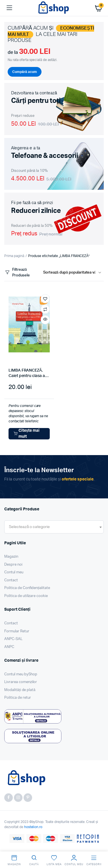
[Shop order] (73, 273)
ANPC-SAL (13, 639)
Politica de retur (18, 698)
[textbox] (29, 527)
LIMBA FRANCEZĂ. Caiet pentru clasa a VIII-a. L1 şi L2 (27, 376)
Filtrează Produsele (17, 273)
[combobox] (54, 527)
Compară (45, 309)
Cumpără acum (25, 72)
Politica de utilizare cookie (26, 596)
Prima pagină (14, 256)
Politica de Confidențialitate (27, 588)
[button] (45, 299)
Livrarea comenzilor (21, 682)
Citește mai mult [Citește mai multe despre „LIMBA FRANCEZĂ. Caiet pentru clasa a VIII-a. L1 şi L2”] (26, 434)
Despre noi (13, 565)
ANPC (9, 647)
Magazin (11, 557)
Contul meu (14, 572)
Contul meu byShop (21, 674)
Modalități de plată (20, 690)
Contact (11, 580)
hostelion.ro (33, 827)
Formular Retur (17, 631)
